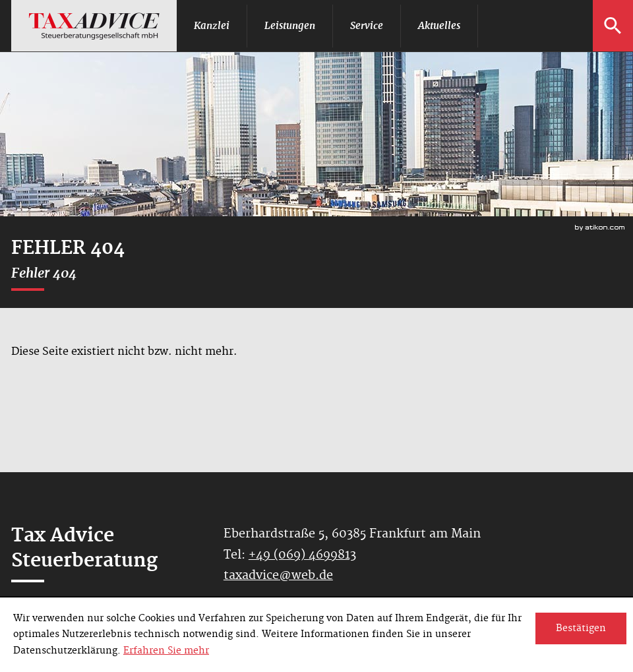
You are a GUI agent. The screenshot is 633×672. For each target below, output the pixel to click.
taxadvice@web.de (278, 575)
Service (367, 25)
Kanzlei (212, 25)
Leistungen (290, 25)
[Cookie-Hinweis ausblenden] (581, 628)
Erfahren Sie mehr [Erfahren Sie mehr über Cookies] (166, 651)
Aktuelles (439, 25)
